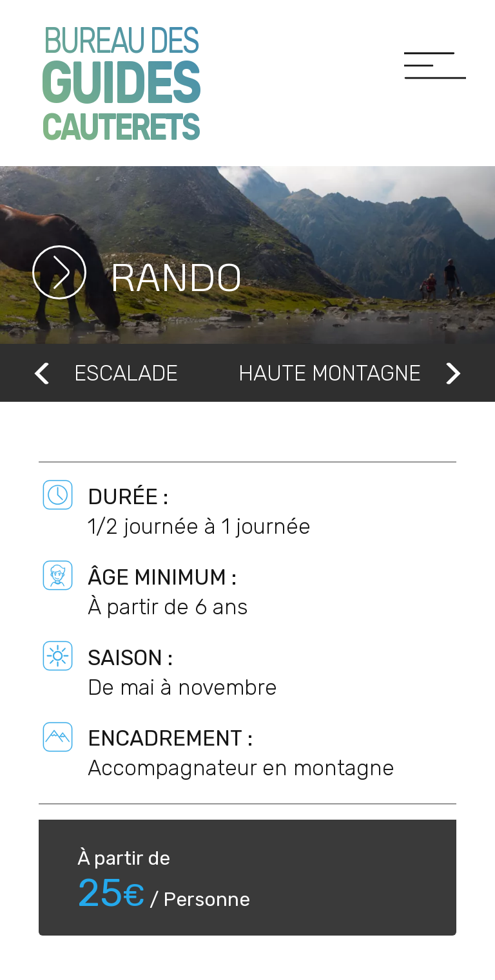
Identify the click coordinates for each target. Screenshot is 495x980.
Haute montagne (351, 372)
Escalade (105, 372)
